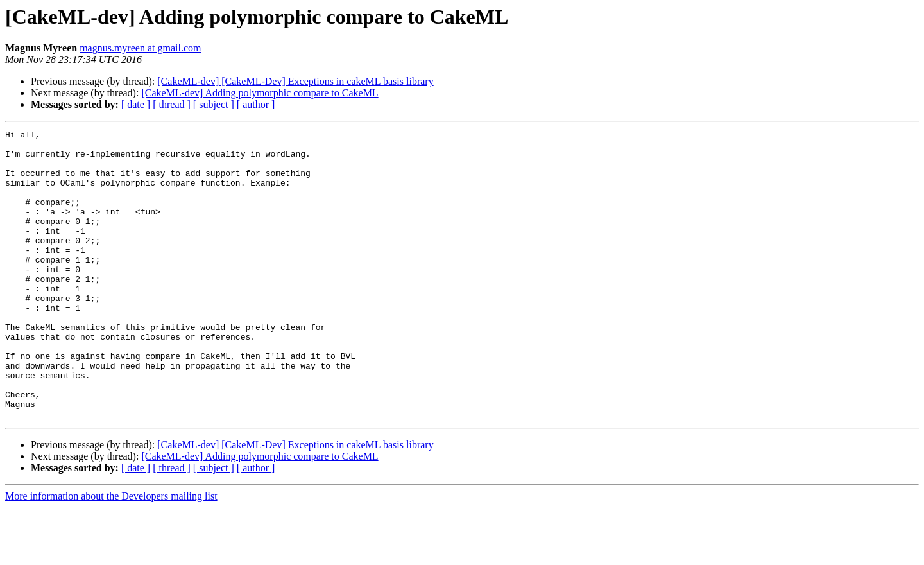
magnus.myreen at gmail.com (140, 48)
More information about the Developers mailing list (111, 554)
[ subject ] (214, 104)
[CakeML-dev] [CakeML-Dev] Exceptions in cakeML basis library (295, 81)
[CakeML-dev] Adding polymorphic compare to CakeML (260, 93)
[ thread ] (172, 104)
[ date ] (136, 104)
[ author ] (256, 104)
